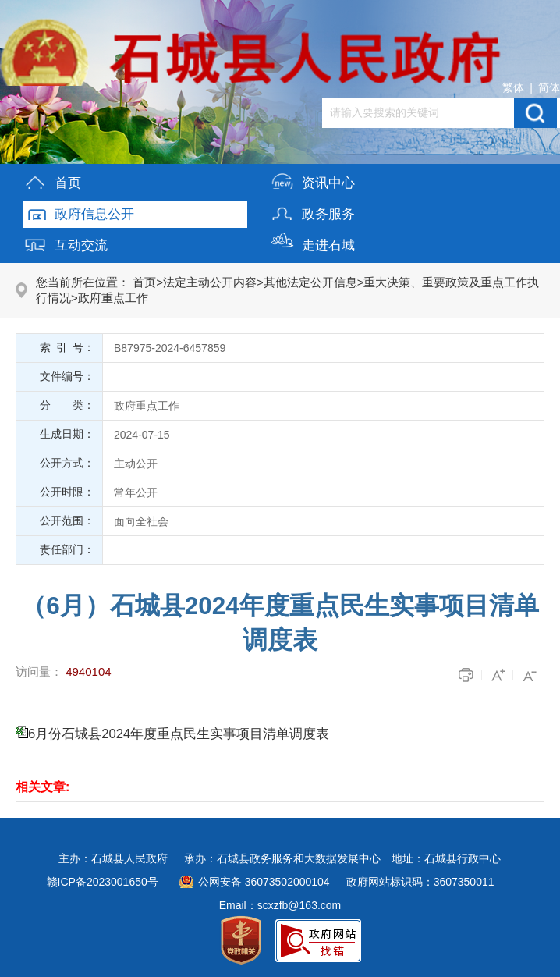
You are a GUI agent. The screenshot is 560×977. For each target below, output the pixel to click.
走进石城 (313, 242)
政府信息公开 (79, 211)
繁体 (513, 87)
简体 (549, 87)
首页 (52, 180)
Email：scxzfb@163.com (280, 905)
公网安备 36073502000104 (264, 882)
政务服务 (313, 211)
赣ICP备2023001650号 (103, 882)
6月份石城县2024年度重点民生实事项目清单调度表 (179, 734)
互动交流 (66, 242)
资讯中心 (313, 180)
